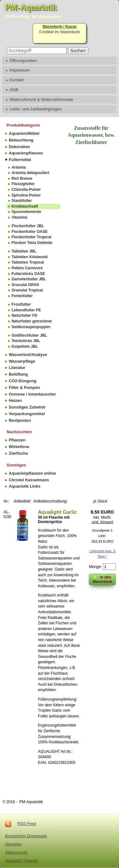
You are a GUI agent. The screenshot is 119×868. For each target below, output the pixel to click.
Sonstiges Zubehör (27, 407)
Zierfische (18, 453)
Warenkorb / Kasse (60, 27)
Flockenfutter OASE (29, 232)
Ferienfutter (22, 296)
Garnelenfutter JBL (29, 279)
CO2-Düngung (23, 381)
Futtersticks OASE (28, 274)
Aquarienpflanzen (26, 153)
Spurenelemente (26, 212)
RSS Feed (27, 824)
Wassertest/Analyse (28, 355)
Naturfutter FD (24, 315)
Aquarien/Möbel (24, 133)
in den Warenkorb (102, 579)
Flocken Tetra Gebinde (32, 243)
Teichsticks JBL (26, 341)
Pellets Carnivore (27, 268)
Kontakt (16, 80)
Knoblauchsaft (25, 206)
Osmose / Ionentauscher (33, 394)
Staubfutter (22, 201)
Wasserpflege (22, 361)
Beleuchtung (21, 140)
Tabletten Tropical (28, 262)
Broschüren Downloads (26, 836)
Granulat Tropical (27, 290)
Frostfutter (21, 304)
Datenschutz (16, 852)
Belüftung (18, 374)
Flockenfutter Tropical (31, 237)
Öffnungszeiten (23, 61)
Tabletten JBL (24, 251)
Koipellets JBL (25, 347)
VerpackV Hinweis (21, 861)
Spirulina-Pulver (26, 195)
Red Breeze (22, 178)
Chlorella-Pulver (26, 190)
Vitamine (19, 217)
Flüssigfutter (23, 184)
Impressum (20, 70)
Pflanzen (17, 440)
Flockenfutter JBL (28, 226)
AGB (14, 90)
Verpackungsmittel (27, 414)
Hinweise (13, 844)
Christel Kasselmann (29, 480)
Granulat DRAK (25, 285)
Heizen (15, 400)
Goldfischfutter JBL (29, 335)
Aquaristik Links (25, 486)
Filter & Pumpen (24, 387)
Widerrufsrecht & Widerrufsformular (41, 100)
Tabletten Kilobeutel (30, 257)
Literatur (17, 368)
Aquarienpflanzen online (33, 473)
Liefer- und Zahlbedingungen (36, 109)
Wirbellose (19, 447)
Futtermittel (20, 160)
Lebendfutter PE (26, 310)
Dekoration (20, 147)
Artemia (19, 167)
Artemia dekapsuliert (30, 173)
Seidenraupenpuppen (31, 327)
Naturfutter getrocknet (32, 321)
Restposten (20, 420)
